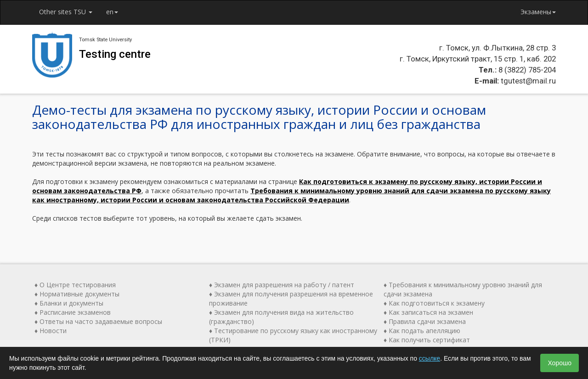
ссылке (430, 358)
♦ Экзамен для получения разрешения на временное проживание (291, 298)
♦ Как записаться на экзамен (428, 312)
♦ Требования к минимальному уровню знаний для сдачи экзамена (463, 289)
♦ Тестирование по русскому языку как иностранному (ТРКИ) (293, 335)
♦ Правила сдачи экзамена (425, 321)
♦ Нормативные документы (77, 294)
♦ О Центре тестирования (75, 285)
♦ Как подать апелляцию (422, 331)
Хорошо (560, 363)
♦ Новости (51, 331)
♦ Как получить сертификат (427, 340)
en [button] (112, 12)
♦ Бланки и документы (69, 303)
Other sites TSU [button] (66, 12)
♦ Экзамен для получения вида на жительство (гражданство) (281, 317)
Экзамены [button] (538, 12)
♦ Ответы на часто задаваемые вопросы (98, 321)
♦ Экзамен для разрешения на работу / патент (282, 285)
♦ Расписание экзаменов (73, 312)
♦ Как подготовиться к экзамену (434, 303)
